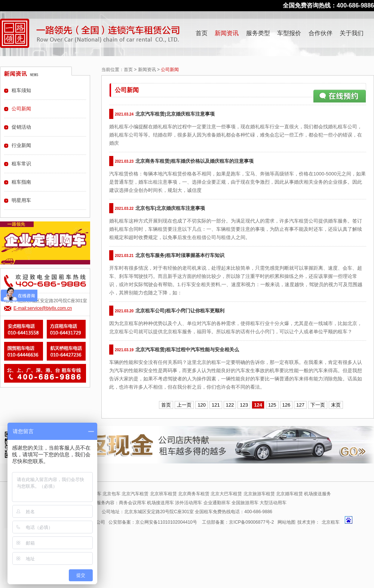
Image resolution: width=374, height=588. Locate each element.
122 (230, 405)
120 (202, 405)
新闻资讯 (227, 33)
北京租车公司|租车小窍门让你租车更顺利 (180, 311)
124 (258, 405)
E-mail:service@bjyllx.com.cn (43, 308)
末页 (336, 405)
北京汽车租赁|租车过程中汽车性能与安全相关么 (187, 350)
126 (286, 405)
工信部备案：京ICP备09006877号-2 (238, 522)
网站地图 (286, 522)
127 (300, 405)
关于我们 (352, 33)
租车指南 (21, 182)
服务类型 (258, 33)
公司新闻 (21, 109)
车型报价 (289, 33)
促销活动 (21, 127)
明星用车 (21, 200)
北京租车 (331, 522)
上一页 (184, 405)
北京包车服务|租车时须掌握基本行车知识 (180, 255)
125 (272, 405)
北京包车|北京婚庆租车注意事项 (170, 208)
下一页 (318, 405)
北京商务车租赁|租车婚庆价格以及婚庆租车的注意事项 (194, 161)
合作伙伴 (321, 33)
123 (244, 405)
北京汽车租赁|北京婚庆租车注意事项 (175, 114)
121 (216, 405)
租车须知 (21, 90)
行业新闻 (21, 145)
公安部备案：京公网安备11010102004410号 (153, 522)
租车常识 (21, 164)
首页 (202, 33)
